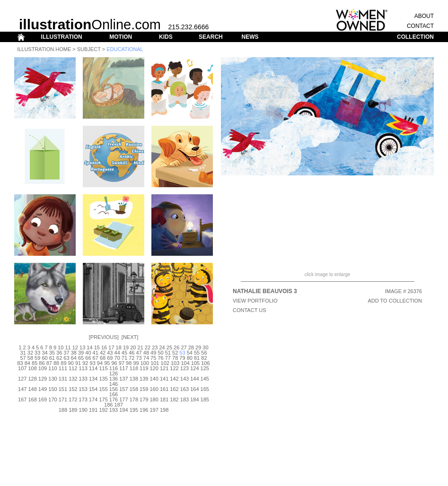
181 (164, 399)
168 (32, 399)
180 (154, 399)
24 (162, 347)
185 (205, 399)
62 (59, 358)
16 (104, 347)
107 (22, 368)
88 (56, 363)
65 (81, 358)
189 (73, 410)
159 (144, 389)
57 (23, 358)
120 (154, 368)
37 (66, 353)
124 (194, 368)
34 (44, 353)
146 (114, 384)
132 (73, 379)
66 (88, 358)
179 (144, 399)
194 (123, 410)
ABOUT (424, 16)
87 (49, 363)
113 (83, 368)
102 (165, 363)
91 (78, 363)
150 (53, 389)
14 (89, 347)
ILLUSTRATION (62, 37)
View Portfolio (255, 301)
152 (73, 389)
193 (114, 410)
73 (139, 358)
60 (44, 358)
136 (114, 379)
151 (63, 389)
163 (184, 389)
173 (83, 399)
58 (30, 358)
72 (132, 358)
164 (194, 389)
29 (198, 347)
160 (154, 389)
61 (52, 358)
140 (154, 379)
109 (43, 368)
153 (83, 389)
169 (43, 399)
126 (114, 373)
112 (73, 368)
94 (100, 363)
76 (160, 358)
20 (133, 347)
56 (204, 353)
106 (205, 363)
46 (132, 353)
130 (53, 379)
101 (155, 363)
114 (93, 368)
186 (108, 405)
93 (93, 363)
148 (32, 389)
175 (103, 399)
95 (107, 363)
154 (93, 389)
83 (20, 363)
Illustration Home (44, 49)
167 (22, 399)
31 (23, 353)
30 (205, 347)
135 (103, 379)
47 (139, 353)
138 (134, 379)
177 (123, 399)
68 (103, 358)
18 (119, 347)
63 (66, 358)
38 (74, 353)
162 (174, 389)
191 (93, 410)
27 (184, 347)
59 (37, 358)
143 (184, 379)
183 (184, 399)
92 (85, 363)
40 (88, 353)
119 (144, 368)
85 (35, 363)
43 (110, 353)
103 (175, 363)
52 (175, 353)
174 (93, 399)
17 (111, 347)
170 (53, 399)
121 (164, 368)
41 (96, 353)
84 (27, 363)
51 (168, 353)
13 (82, 347)
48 (146, 353)
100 (145, 363)
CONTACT (420, 26)
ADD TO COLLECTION (395, 301)
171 (63, 399)
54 (190, 353)
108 (32, 368)
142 (174, 379)
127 (22, 379)
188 (63, 410)
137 (123, 379)
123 (184, 368)
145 (205, 379)
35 (52, 353)
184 (194, 399)
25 (169, 347)
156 (114, 389)
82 (204, 358)
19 (126, 347)
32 (30, 353)
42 (103, 353)
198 (164, 410)
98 (129, 363)
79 (182, 358)
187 (119, 405)
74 (146, 358)
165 (205, 389)
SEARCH (211, 37)
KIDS (166, 37)
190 (83, 410)
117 (123, 368)
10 (61, 347)
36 (59, 353)
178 (134, 399)
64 (74, 358)
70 (117, 358)
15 (97, 347)
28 (191, 347)
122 (174, 368)
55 (197, 353)
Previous (104, 337)
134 (93, 379)
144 (194, 379)
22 (148, 347)
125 (205, 368)
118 (134, 368)
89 (63, 363)
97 (122, 363)
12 (75, 347)
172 (73, 399)
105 (195, 363)
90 (71, 363)
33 (37, 353)
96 (114, 363)
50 (160, 353)
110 (53, 368)
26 (176, 347)
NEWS (250, 37)
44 (117, 353)
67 (96, 358)
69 (110, 358)
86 (42, 363)
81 (197, 358)
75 (153, 358)
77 (168, 358)
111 (63, 368)
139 (144, 379)
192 (103, 410)
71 (124, 358)
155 (103, 389)
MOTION (121, 37)
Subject (89, 49)
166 (114, 394)
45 (124, 353)
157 (123, 389)
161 (164, 389)
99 (136, 363)
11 (68, 347)
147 (22, 389)
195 (134, 410)
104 (185, 363)
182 (174, 399)
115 (103, 368)
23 (155, 347)
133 (83, 379)
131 (63, 379)
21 (141, 347)
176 (114, 399)
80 (190, 358)
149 (43, 389)
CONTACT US (250, 310)
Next (130, 337)
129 (43, 379)
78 (175, 358)
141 (164, 379)
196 (144, 410)
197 (154, 410)
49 (153, 353)
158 (134, 389)
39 (81, 353)
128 (32, 379)
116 (114, 368)
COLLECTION (415, 37)
